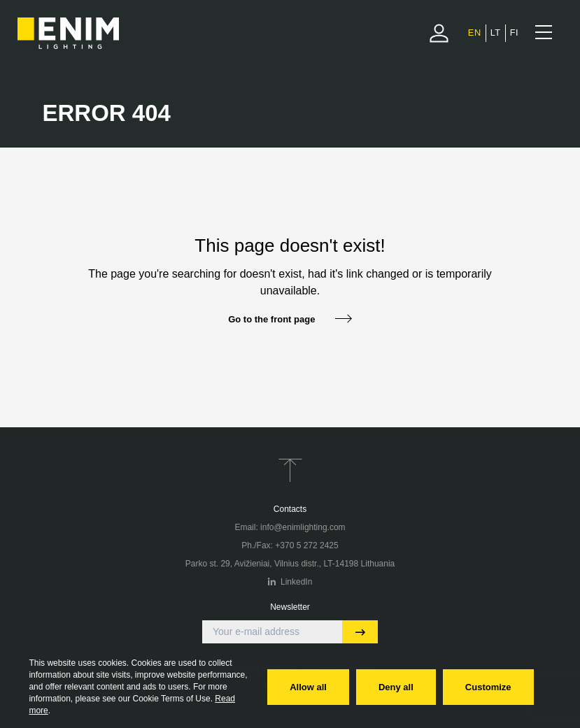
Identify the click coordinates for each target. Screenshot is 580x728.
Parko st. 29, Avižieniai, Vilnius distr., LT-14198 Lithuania (290, 564)
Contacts (290, 509)
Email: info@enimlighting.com (290, 527)
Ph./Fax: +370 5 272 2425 (290, 545)
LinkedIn (290, 582)
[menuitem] (475, 33)
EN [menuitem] (475, 33)
